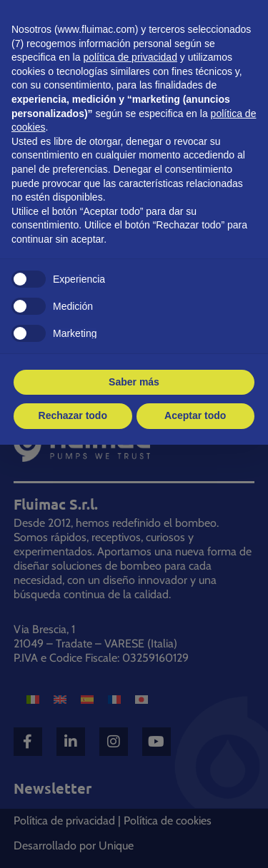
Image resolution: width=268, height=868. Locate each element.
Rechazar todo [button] (73, 415)
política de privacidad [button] (130, 57)
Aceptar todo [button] (195, 415)
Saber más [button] (134, 382)
